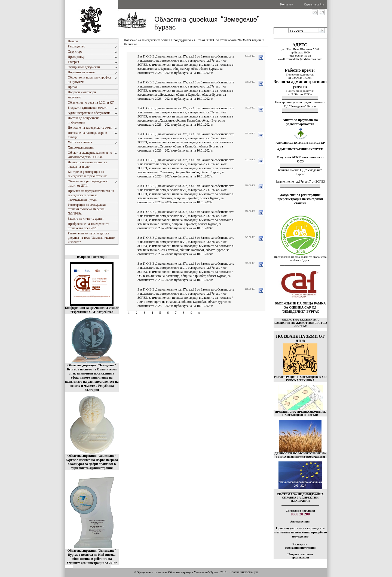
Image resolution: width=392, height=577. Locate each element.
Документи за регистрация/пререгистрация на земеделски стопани (300, 199)
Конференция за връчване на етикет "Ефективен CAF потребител (92, 310)
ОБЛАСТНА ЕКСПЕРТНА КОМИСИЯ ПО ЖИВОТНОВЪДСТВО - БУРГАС (300, 323)
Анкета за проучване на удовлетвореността (300, 122)
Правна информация (243, 572)
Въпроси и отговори (92, 257)
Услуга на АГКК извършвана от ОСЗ (300, 159)
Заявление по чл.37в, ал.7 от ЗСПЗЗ (300, 182)
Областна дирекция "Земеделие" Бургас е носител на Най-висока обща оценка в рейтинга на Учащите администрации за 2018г (92, 557)
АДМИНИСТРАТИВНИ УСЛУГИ (300, 149)
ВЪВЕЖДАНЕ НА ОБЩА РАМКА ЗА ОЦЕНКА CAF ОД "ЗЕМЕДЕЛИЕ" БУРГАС (300, 307)
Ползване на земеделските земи (146, 40)
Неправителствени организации (300, 556)
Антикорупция (300, 521)
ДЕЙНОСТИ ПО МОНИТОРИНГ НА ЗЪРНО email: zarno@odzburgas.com (300, 455)
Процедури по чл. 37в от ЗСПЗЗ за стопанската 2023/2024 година (216, 40)
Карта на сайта (314, 4)
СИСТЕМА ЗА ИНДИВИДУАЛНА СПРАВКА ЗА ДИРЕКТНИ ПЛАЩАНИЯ (300, 497)
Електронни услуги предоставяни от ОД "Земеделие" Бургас (300, 104)
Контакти (287, 4)
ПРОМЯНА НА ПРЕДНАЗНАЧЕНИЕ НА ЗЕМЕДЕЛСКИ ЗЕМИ (300, 413)
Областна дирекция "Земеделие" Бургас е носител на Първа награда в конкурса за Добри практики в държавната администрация (92, 462)
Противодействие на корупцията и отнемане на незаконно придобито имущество (300, 532)
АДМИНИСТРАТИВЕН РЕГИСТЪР (300, 143)
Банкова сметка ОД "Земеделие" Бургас (300, 172)
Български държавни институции (300, 546)
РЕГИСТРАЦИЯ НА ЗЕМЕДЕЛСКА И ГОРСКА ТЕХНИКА (300, 379)
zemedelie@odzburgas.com (304, 59)
